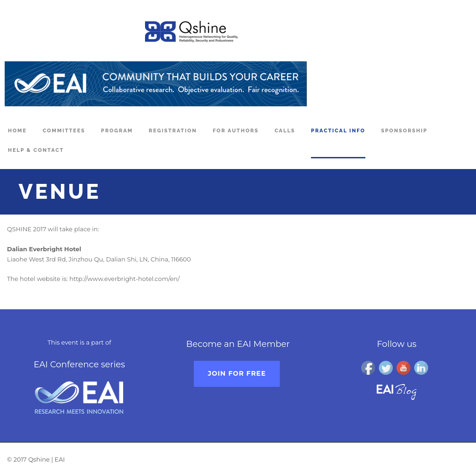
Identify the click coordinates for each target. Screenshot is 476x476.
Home (17, 131)
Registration (173, 131)
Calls (285, 131)
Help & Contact (36, 150)
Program (117, 131)
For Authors (236, 131)
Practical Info (338, 131)
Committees (64, 131)
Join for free (237, 373)
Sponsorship (404, 131)
